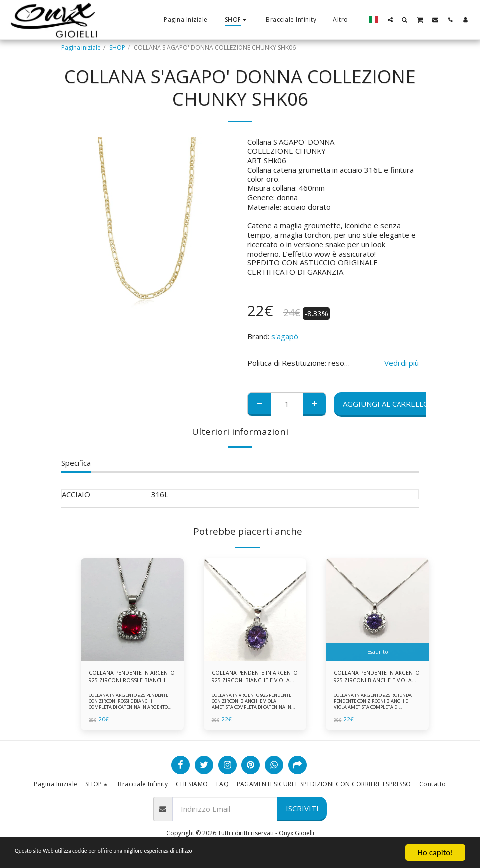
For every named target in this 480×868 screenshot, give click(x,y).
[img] (132, 610)
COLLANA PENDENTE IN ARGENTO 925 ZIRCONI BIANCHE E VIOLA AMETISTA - (374, 678)
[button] (390, 20)
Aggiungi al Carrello (386, 404)
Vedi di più (401, 363)
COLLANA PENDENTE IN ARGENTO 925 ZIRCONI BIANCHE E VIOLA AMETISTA (250, 678)
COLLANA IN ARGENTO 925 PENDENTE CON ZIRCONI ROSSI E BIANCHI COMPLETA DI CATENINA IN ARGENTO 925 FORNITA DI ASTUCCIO (130, 707)
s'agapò (285, 336)
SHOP (117, 47)
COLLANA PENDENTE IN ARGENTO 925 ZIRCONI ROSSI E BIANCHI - (130, 678)
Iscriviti (302, 811)
